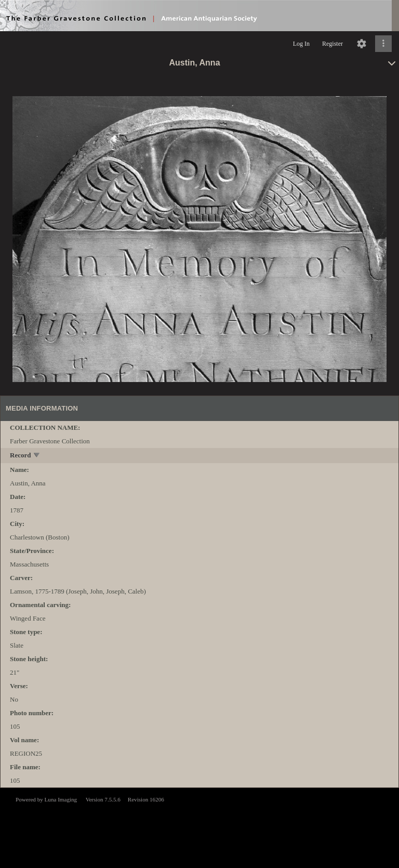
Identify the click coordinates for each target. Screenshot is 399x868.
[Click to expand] (383, 44)
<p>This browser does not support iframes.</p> (199, 827)
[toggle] (37, 456)
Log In (301, 44)
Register (332, 44)
